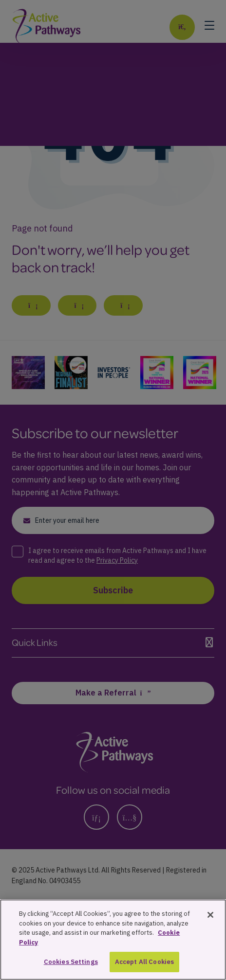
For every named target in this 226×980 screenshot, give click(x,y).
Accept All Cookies (144, 963)
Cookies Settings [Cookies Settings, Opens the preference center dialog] (71, 963)
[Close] (210, 916)
